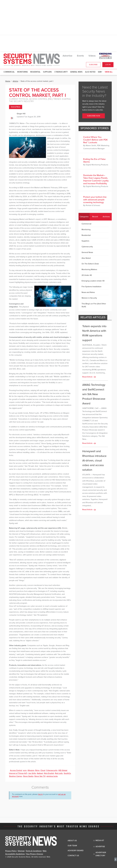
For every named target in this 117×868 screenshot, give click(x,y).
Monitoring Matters (89, 269)
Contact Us (73, 856)
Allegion (31, 770)
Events (80, 56)
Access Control (16, 770)
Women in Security (89, 298)
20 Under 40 (87, 275)
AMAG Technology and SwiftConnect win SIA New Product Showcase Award (94, 394)
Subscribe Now (94, 116)
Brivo (37, 770)
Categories (84, 217)
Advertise (67, 56)
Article (15, 81)
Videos (92, 56)
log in (40, 794)
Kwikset (40, 773)
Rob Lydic (59, 773)
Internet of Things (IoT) (18, 773)
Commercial (9, 72)
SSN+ (100, 72)
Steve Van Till (40, 776)
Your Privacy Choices (35, 854)
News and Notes (88, 292)
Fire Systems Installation (92, 287)
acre (25, 770)
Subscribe (93, 65)
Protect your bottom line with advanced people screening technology (95, 200)
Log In (108, 65)
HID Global (63, 770)
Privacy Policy (11, 851)
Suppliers (47, 72)
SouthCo (67, 773)
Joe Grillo (32, 773)
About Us (72, 841)
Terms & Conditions (34, 851)
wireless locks (52, 776)
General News (76, 72)
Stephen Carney (16, 776)
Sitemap (21, 851)
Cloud (43, 770)
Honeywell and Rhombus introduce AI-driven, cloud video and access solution (94, 461)
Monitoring (23, 72)
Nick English (49, 773)
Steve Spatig (28, 776)
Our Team (72, 846)
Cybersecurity (61, 72)
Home (8, 81)
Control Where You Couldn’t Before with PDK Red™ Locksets (95, 140)
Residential (35, 72)
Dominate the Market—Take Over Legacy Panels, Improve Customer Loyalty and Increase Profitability (96, 179)
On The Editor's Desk (90, 264)
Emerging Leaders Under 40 (93, 281)
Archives (106, 217)
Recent (95, 217)
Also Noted (90, 72)
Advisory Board (76, 851)
